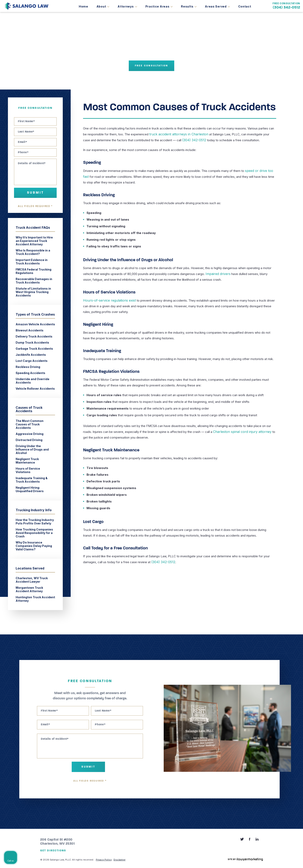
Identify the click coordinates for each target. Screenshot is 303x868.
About (101, 6)
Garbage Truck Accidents (35, 349)
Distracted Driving (29, 440)
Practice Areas (157, 6)
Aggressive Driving (30, 434)
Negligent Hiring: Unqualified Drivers (30, 489)
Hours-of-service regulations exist (107, 299)
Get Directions (53, 851)
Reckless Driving (28, 367)
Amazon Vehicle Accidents (35, 324)
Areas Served (216, 6)
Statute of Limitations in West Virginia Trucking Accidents (33, 292)
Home (83, 6)
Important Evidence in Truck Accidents (32, 262)
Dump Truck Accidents (32, 342)
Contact (245, 6)
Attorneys (126, 6)
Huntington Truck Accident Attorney (35, 599)
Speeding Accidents (31, 373)
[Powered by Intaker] (268, 859)
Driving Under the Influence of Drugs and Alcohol (32, 449)
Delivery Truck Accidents (34, 336)
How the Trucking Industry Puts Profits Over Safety (35, 522)
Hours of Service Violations (28, 470)
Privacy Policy (104, 860)
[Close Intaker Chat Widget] (290, 738)
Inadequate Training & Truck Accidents (32, 480)
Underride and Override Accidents (32, 381)
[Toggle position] (281, 738)
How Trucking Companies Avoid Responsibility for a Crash (34, 533)
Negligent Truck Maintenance (27, 461)
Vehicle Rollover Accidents (35, 389)
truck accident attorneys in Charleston (176, 134)
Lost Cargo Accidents (32, 361)
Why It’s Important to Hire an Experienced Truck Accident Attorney (34, 241)
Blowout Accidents (30, 330)
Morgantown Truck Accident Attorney (29, 589)
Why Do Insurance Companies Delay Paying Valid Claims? (34, 546)
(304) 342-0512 (286, 8)
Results (187, 6)
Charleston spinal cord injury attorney (239, 430)
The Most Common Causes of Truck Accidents (30, 424)
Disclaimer (120, 860)
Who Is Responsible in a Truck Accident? (33, 252)
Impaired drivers (217, 273)
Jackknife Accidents (31, 355)
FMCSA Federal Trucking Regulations (34, 271)
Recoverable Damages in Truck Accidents (34, 281)
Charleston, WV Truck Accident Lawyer (32, 580)
